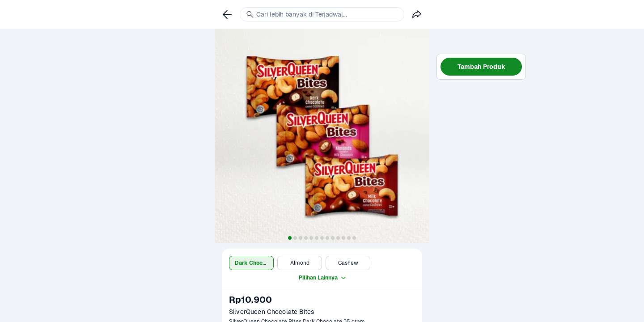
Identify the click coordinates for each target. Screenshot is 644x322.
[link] (227, 14)
